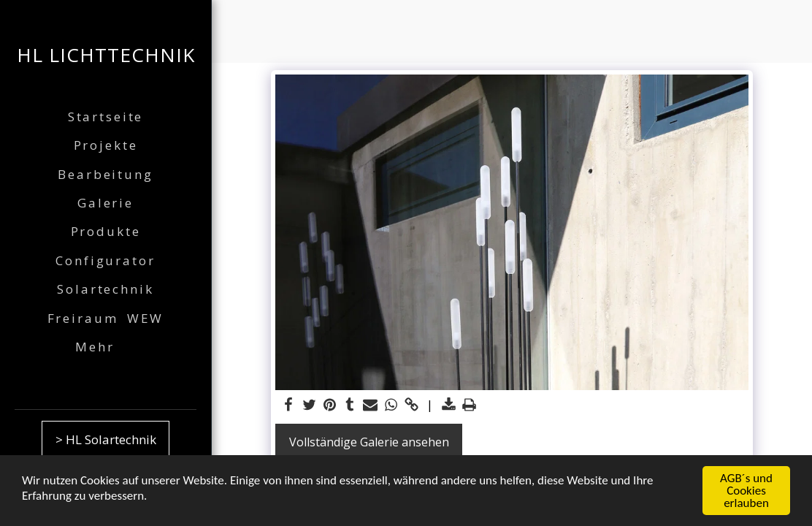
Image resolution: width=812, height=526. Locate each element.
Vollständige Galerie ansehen (369, 442)
